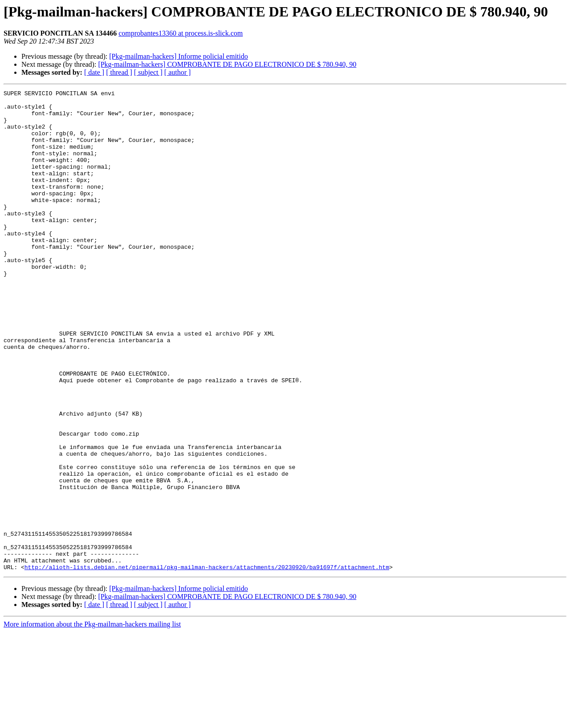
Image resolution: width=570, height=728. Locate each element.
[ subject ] (148, 72)
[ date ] (94, 72)
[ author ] (178, 72)
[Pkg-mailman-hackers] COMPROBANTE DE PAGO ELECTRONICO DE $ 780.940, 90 (227, 64)
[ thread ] (119, 72)
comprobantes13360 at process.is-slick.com (181, 33)
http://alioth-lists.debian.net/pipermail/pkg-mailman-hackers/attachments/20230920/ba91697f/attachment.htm (207, 663)
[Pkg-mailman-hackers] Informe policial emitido (178, 56)
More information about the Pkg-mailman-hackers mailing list (92, 720)
